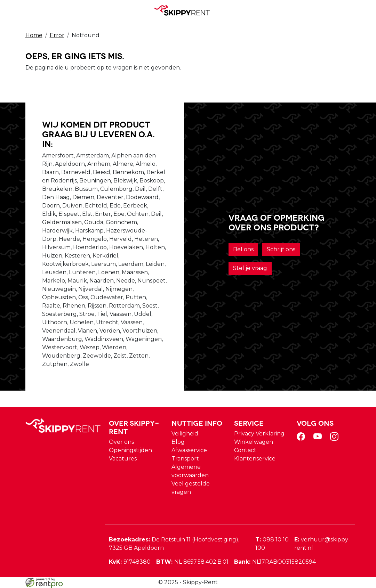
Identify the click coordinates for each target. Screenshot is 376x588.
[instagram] (336, 439)
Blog (178, 442)
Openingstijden (130, 450)
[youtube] (319, 439)
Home (34, 35)
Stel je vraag (250, 268)
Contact (245, 450)
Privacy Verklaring (259, 434)
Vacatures (123, 459)
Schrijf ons (281, 249)
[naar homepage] (185, 10)
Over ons (121, 442)
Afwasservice (189, 450)
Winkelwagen (254, 442)
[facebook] (302, 439)
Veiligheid (185, 434)
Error (57, 35)
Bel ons (243, 249)
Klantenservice (255, 459)
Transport (185, 459)
